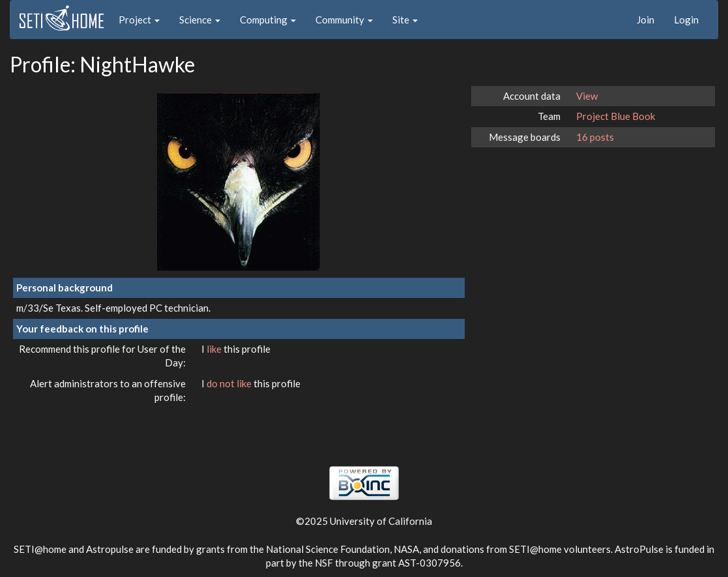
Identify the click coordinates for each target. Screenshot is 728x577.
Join (646, 20)
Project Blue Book (616, 116)
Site (405, 20)
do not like (230, 383)
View (587, 96)
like (215, 349)
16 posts (595, 137)
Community (344, 20)
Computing (268, 20)
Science (200, 20)
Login (686, 20)
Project (139, 20)
